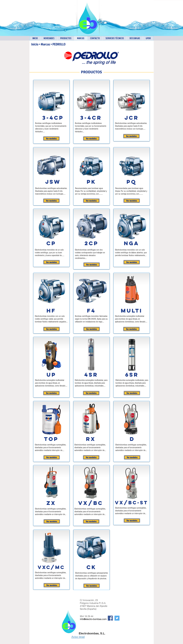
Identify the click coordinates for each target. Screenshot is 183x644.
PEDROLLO (59, 44)
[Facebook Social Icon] (110, 618)
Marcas (45, 44)
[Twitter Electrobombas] (117, 618)
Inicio (35, 44)
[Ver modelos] (51, 139)
